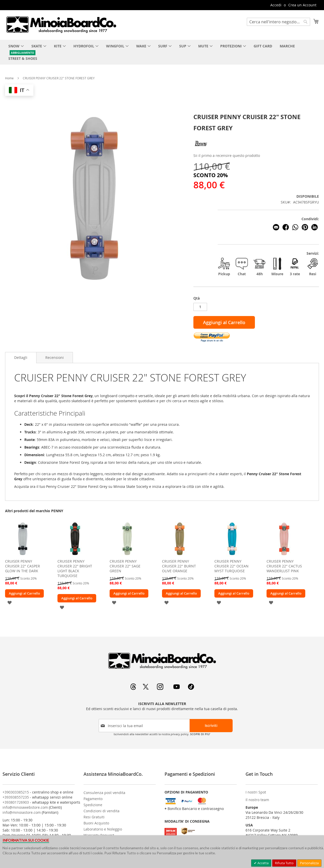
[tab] (21, 358)
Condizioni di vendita (102, 811)
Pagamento (93, 799)
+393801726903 (16, 802)
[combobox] (278, 22)
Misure (277, 267)
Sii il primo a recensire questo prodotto (227, 155)
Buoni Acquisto (96, 823)
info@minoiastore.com (22, 812)
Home (9, 78)
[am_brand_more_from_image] (23, 555)
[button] (9, 602)
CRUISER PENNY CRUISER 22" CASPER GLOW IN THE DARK (23, 566)
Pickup (224, 267)
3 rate (295, 267)
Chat (242, 267)
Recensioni (55, 357)
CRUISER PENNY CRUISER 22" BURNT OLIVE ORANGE (179, 566)
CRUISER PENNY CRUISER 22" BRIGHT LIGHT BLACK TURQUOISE (75, 568)
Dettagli (21, 357)
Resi (313, 267)
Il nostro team (257, 800)
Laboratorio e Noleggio (103, 829)
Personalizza (309, 863)
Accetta (263, 863)
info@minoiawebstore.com (25, 807)
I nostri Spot (256, 792)
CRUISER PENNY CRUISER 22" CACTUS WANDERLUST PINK (284, 566)
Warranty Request (99, 835)
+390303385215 (16, 792)
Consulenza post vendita (104, 793)
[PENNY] (201, 150)
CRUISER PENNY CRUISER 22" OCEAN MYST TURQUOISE (231, 566)
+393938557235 (16, 797)
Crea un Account (302, 5)
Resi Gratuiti (94, 817)
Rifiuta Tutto (284, 863)
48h (259, 267)
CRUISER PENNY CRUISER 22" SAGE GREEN (125, 566)
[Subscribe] (211, 726)
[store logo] (61, 25)
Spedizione (93, 805)
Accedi (276, 5)
